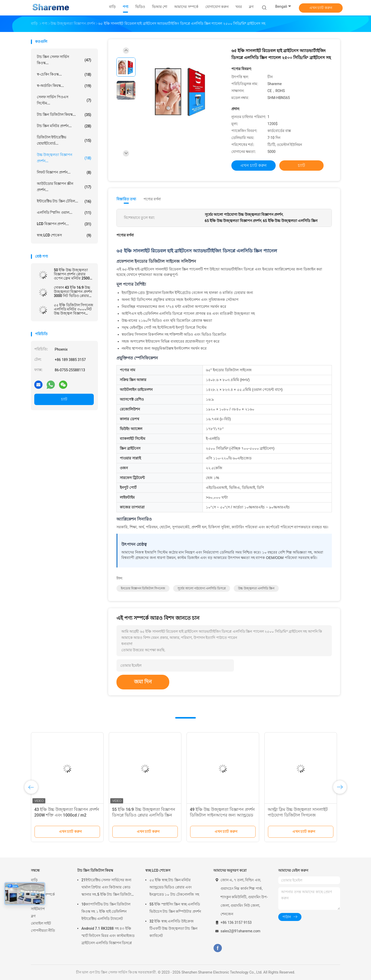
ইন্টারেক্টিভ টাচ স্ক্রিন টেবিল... (64, 201)
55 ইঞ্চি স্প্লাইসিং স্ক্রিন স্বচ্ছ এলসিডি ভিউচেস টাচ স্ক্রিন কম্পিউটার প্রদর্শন (175, 908)
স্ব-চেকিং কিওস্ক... (64, 75)
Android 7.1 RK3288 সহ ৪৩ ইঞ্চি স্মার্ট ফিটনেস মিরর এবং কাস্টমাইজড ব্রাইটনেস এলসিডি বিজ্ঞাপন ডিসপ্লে (108, 936)
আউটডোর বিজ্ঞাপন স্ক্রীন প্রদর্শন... (64, 187)
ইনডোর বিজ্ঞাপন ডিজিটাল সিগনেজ (143, 588)
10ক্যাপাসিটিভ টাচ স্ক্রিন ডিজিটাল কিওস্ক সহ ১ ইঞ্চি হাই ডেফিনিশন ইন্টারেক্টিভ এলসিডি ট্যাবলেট (106, 911)
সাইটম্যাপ (38, 909)
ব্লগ (33, 916)
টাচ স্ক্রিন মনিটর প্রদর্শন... (64, 126)
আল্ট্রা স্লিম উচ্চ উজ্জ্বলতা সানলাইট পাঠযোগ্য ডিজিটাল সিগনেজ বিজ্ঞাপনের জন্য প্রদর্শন (298, 815)
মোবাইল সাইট (41, 923)
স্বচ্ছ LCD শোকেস (64, 235)
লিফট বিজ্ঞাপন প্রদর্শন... (64, 172)
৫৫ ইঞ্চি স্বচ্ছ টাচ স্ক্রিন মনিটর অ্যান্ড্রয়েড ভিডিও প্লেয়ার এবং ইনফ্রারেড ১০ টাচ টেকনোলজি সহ (174, 887)
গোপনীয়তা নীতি (43, 930)
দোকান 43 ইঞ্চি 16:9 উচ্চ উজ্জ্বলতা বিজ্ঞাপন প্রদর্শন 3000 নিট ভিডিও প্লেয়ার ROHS (73, 292)
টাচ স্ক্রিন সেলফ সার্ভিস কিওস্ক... (64, 60)
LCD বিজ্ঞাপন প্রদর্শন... (64, 224)
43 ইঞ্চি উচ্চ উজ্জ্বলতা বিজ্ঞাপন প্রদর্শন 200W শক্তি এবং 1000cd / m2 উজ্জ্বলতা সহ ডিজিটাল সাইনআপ (67, 815)
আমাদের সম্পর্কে (43, 894)
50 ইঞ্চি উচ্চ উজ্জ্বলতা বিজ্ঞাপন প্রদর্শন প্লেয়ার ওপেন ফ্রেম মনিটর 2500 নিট (72, 274)
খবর (34, 902)
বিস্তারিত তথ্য (126, 199)
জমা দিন (143, 682)
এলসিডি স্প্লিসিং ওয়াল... (64, 213)
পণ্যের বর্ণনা (152, 199)
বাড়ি (34, 880)
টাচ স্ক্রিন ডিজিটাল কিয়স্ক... (64, 115)
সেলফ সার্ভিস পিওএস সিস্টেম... (64, 100)
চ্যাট (64, 399)
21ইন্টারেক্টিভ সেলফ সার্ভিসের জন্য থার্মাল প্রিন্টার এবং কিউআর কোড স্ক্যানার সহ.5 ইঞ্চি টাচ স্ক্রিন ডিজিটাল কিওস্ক (108, 888)
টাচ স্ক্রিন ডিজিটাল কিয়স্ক (95, 870)
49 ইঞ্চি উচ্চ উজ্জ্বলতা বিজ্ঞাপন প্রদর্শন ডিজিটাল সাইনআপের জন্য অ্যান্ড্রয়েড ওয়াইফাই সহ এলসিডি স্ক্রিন (222, 815)
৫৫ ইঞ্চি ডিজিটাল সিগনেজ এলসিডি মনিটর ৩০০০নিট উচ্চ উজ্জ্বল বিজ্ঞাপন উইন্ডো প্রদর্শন (74, 309)
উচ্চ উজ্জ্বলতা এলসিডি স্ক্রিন (256, 588)
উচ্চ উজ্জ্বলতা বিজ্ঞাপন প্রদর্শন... (64, 158)
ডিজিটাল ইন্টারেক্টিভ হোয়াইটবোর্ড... (64, 140)
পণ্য (34, 887)
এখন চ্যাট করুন (321, 8)
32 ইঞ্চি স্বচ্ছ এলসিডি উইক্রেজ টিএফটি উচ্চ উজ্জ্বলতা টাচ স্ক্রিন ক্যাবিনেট (173, 928)
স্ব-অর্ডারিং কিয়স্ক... (64, 86)
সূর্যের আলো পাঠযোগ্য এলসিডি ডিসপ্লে (202, 588)
